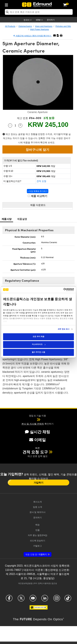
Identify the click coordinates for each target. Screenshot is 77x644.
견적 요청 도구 (35, 452)
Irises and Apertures (44, 26)
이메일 (38, 440)
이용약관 (47, 583)
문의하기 (51, 20)
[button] (58, 36)
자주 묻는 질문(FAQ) (37, 535)
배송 (38, 525)
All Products (10, 26)
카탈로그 (38, 546)
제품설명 (22, 219)
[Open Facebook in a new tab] (9, 600)
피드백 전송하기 (38, 541)
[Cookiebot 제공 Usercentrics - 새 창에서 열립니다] (60, 290)
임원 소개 (38, 507)
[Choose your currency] (40, 20)
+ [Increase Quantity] (20, 125)
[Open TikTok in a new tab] (68, 600)
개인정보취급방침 (25, 583)
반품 (38, 530)
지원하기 (36, 554)
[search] (39, 12)
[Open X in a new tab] (21, 600)
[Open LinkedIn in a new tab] (45, 600)
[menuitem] (7, 4)
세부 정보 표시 (64, 329)
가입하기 (38, 483)
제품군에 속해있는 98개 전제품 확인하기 (32, 36)
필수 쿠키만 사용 (38, 352)
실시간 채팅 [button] (38, 432)
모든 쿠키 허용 (38, 337)
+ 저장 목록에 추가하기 (38, 191)
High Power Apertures (40, 29)
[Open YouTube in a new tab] (33, 600)
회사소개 (38, 502)
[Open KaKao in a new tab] (39, 609)
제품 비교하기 (38, 196)
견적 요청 (41, 181)
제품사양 (7, 219)
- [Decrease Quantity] (10, 125)
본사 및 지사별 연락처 (33, 424)
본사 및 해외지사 (38, 512)
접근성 (54, 583)
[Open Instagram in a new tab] (57, 600)
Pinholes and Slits (63, 26)
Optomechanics (25, 26)
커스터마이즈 (39, 344)
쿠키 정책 (38, 583)
